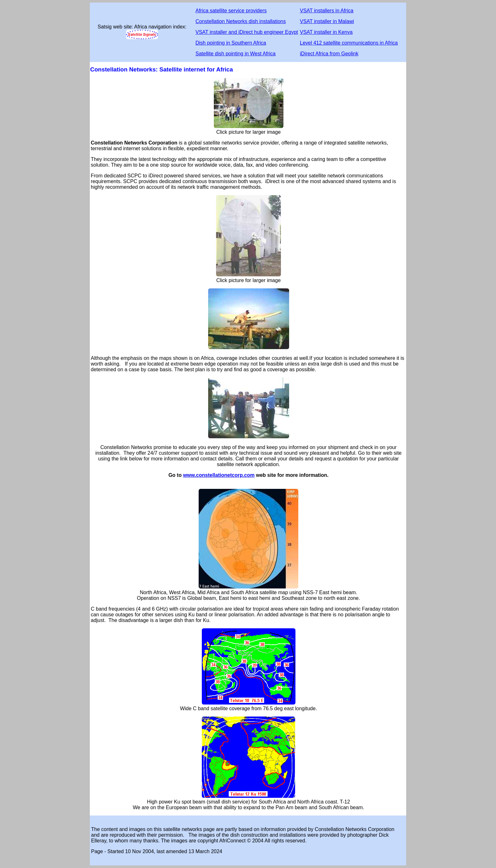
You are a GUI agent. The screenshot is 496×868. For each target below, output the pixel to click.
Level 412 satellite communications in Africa (349, 43)
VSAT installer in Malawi (327, 21)
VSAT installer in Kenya (326, 32)
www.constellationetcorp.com (219, 475)
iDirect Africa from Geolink (329, 54)
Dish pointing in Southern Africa (231, 43)
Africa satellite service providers (231, 11)
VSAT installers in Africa (327, 11)
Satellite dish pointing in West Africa (236, 54)
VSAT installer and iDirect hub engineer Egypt (247, 32)
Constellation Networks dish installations (241, 21)
